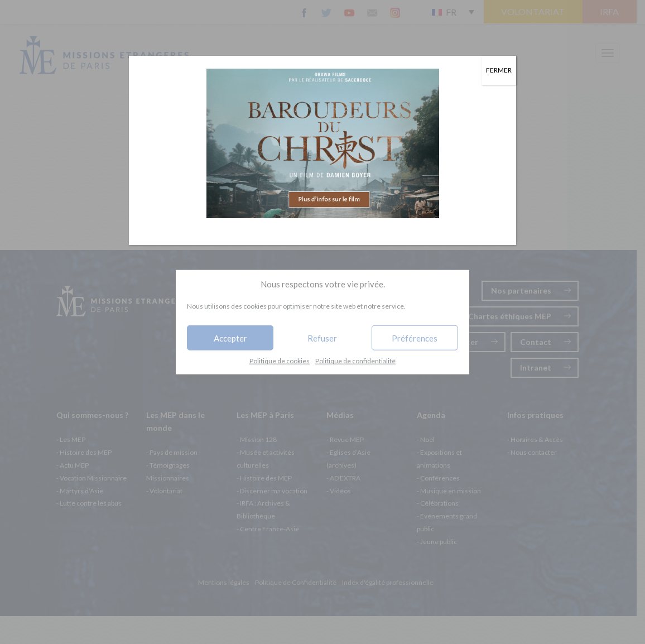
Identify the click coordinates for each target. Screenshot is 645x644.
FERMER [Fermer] (499, 70)
